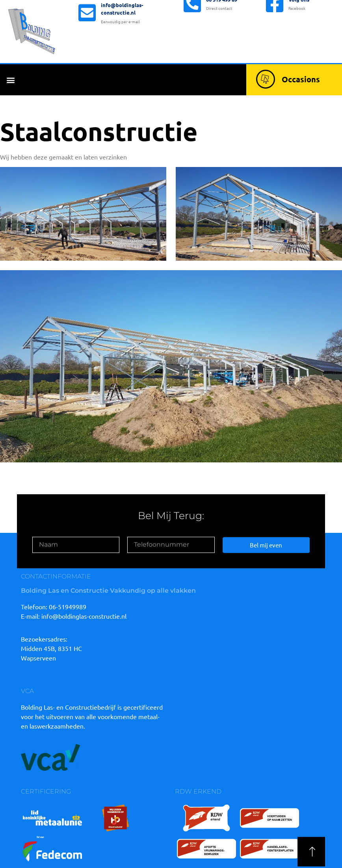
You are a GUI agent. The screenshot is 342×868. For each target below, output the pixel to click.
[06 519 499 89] (192, 34)
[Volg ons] (275, 34)
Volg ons (299, 30)
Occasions (301, 79)
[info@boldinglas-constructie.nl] (87, 35)
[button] (10, 80)
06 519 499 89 (222, 30)
